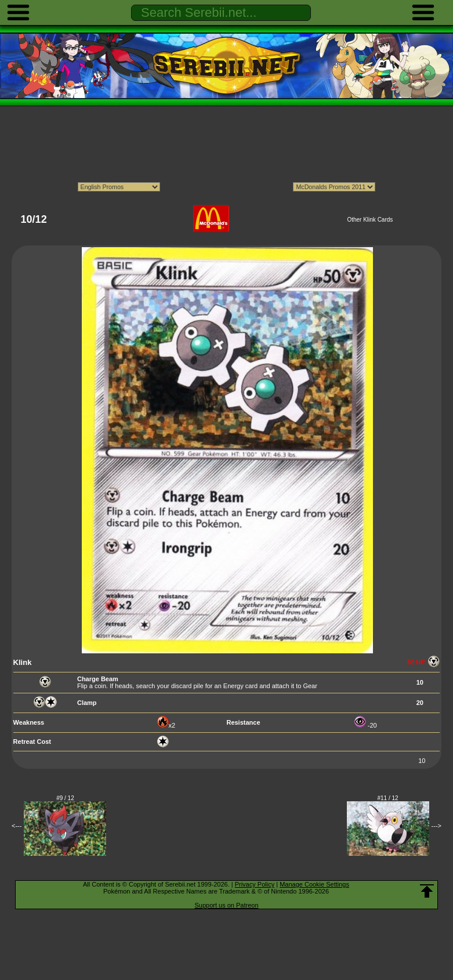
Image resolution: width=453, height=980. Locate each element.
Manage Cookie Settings (314, 884)
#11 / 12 (388, 798)
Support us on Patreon (226, 905)
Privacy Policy (255, 884)
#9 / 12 (65, 798)
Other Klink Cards (370, 220)
